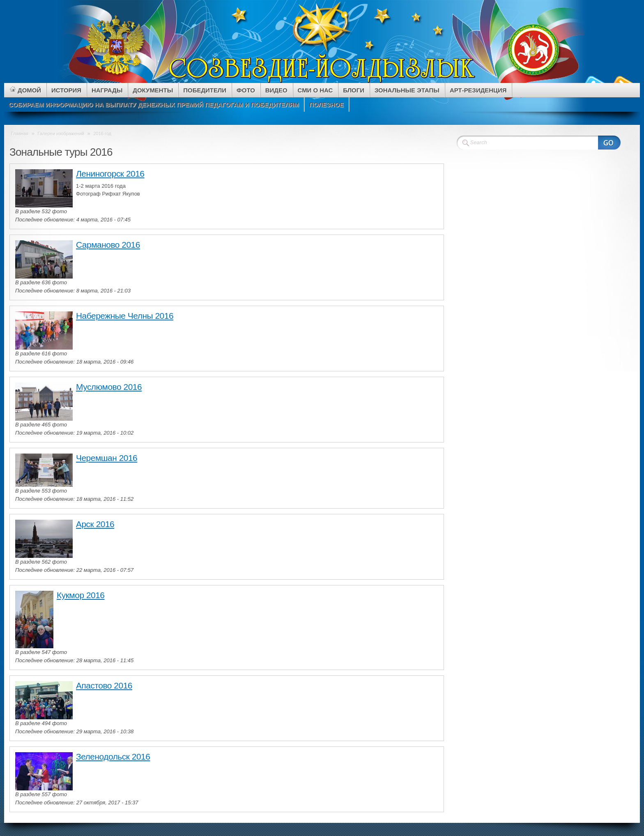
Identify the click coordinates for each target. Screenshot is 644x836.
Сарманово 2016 (108, 245)
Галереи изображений (61, 134)
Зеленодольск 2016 (113, 757)
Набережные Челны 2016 (125, 316)
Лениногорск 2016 (110, 174)
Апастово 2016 (104, 685)
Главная (20, 134)
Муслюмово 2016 (109, 387)
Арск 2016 (95, 524)
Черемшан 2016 (107, 458)
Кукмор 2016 (81, 595)
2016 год (102, 134)
